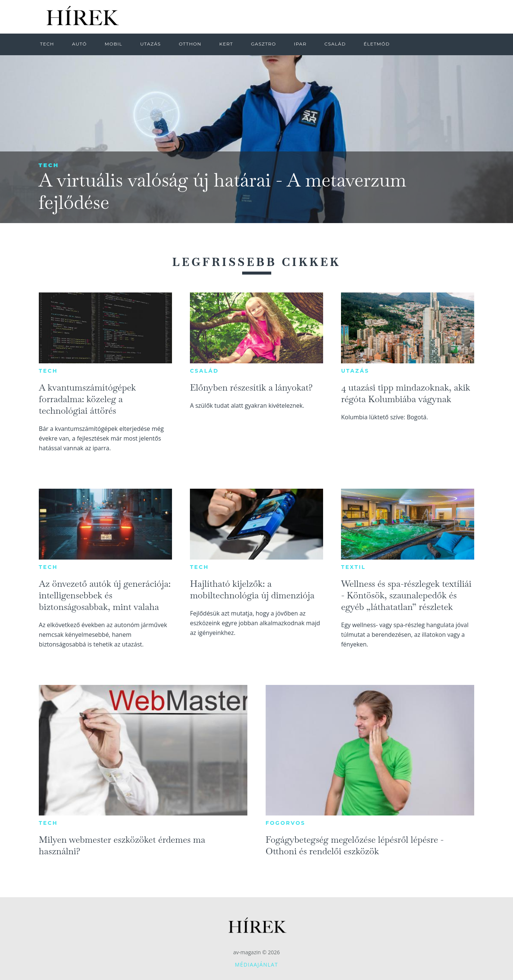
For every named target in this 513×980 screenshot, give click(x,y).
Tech (49, 165)
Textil (353, 567)
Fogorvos (286, 823)
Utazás (355, 371)
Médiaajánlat (257, 965)
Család (204, 371)
